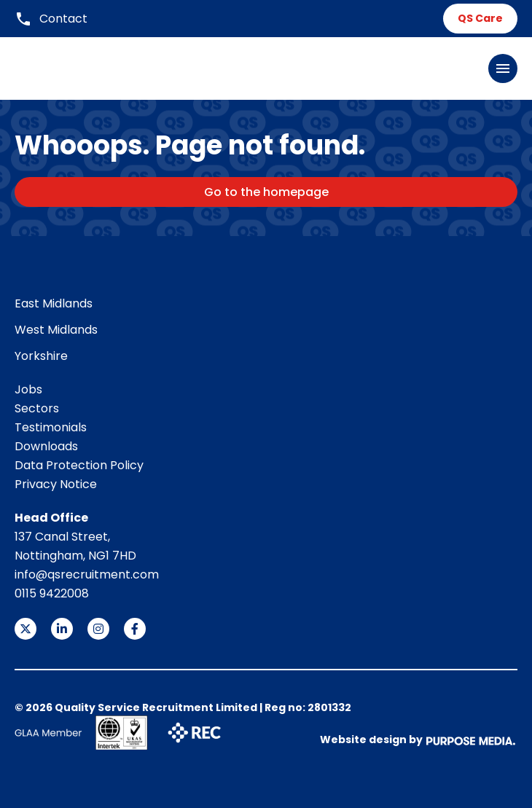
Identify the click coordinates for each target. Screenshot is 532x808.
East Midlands (54, 303)
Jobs (28, 389)
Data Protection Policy (79, 465)
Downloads (46, 446)
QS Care (480, 18)
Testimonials (51, 427)
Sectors (37, 408)
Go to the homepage (266, 192)
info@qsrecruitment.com (87, 574)
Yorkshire (41, 356)
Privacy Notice (56, 484)
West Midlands (56, 330)
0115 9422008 (52, 593)
